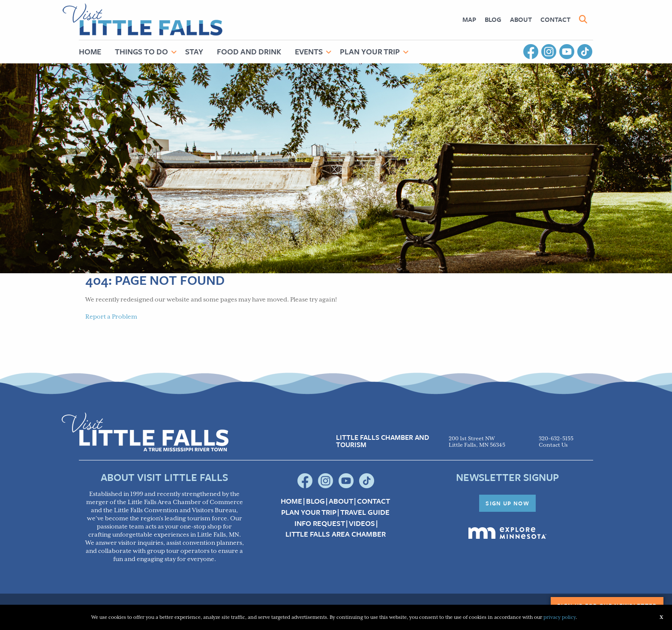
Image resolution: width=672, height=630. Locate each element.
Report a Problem (111, 317)
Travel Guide (365, 512)
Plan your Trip (309, 512)
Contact (555, 19)
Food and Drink (249, 51)
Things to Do (141, 51)
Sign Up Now (507, 503)
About (521, 19)
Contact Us (553, 445)
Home (90, 51)
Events (309, 51)
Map (469, 19)
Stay (194, 51)
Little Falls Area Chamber (336, 534)
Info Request (320, 523)
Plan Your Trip (370, 51)
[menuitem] (469, 19)
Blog (493, 19)
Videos (362, 523)
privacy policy (559, 617)
